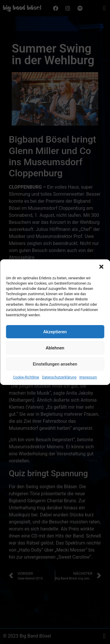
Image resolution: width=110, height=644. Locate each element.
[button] (101, 278)
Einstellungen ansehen (55, 375)
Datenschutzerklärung (59, 388)
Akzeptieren (55, 343)
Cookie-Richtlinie (26, 388)
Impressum (88, 388)
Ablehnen (55, 359)
